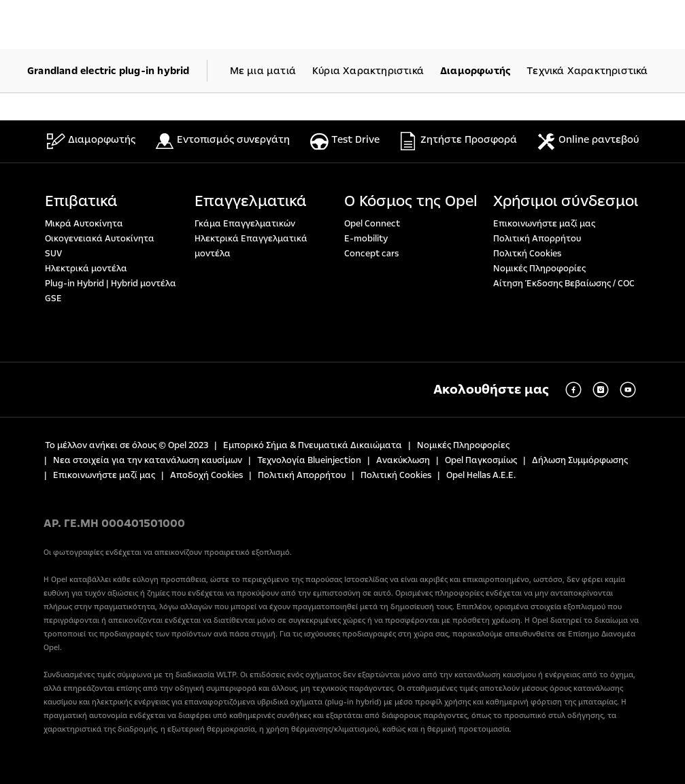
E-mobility (366, 239)
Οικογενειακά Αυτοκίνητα (100, 239)
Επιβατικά (81, 201)
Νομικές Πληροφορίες (539, 269)
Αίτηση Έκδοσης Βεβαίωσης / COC (564, 284)
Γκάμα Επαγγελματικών (245, 224)
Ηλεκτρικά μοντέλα (86, 269)
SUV (53, 254)
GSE (53, 299)
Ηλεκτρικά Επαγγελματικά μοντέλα (251, 246)
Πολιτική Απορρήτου (537, 239)
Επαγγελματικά (251, 201)
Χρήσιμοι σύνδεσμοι (566, 201)
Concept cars (371, 254)
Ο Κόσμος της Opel (411, 201)
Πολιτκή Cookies (527, 254)
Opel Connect (372, 224)
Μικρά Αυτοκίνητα (84, 224)
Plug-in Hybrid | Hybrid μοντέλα (111, 284)
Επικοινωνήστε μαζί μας (544, 224)
